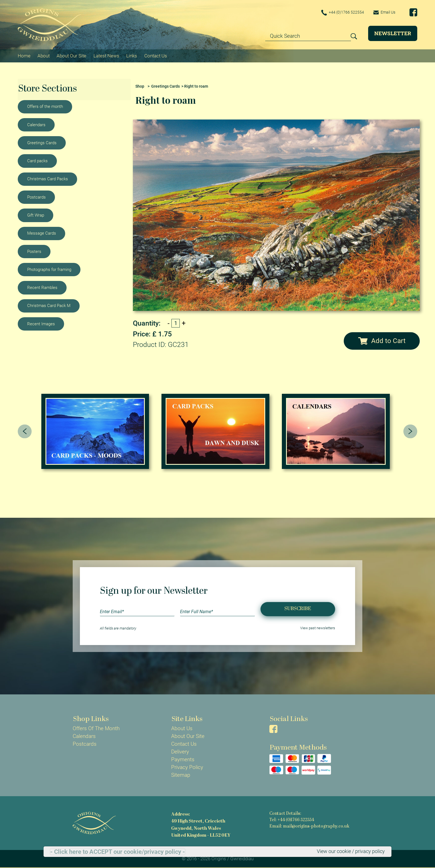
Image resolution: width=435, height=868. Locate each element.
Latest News (106, 55)
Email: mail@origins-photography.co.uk (309, 827)
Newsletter (393, 33)
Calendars (36, 125)
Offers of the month (45, 106)
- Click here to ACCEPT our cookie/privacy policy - (118, 852)
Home (24, 55)
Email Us (383, 12)
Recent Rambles (42, 287)
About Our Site (71, 55)
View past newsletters (318, 628)
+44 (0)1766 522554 (340, 13)
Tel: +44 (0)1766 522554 (292, 820)
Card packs (37, 161)
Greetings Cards (42, 143)
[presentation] (25, 431)
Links (132, 55)
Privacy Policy (187, 767)
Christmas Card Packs (48, 179)
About (44, 55)
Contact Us (156, 55)
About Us (182, 729)
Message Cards (42, 233)
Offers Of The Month (96, 729)
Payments (183, 760)
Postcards (36, 197)
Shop (140, 86)
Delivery (180, 752)
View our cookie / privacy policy (348, 851)
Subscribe (298, 609)
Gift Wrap (36, 215)
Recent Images (41, 324)
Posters (34, 251)
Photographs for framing (49, 269)
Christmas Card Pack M (49, 306)
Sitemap (181, 775)
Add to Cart (382, 341)
